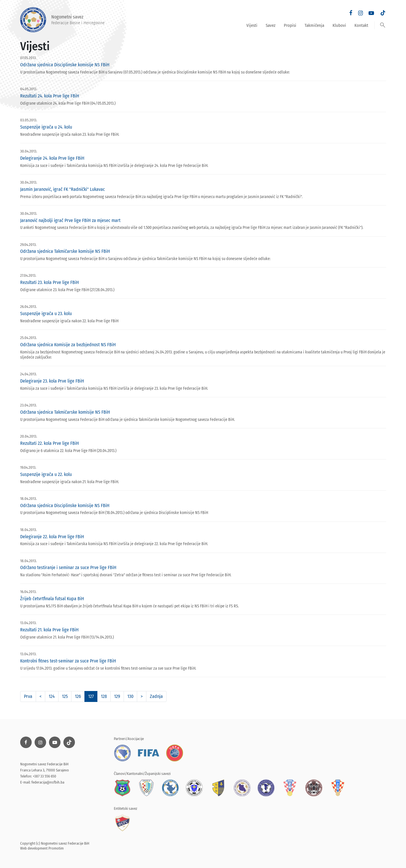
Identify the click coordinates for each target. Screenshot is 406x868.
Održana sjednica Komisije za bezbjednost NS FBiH (68, 345)
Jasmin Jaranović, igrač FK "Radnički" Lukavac (63, 189)
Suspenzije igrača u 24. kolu (46, 127)
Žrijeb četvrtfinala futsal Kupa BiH (52, 599)
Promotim (56, 848)
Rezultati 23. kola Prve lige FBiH (50, 282)
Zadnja (156, 696)
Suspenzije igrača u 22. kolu (46, 474)
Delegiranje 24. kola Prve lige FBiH (52, 158)
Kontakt (361, 25)
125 (65, 696)
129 (117, 696)
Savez (271, 25)
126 (78, 696)
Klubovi (339, 25)
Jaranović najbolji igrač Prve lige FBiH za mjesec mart (70, 220)
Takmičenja (314, 25)
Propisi (290, 25)
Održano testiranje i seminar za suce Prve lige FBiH (68, 567)
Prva (28, 696)
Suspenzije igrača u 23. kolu (46, 314)
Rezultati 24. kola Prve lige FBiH (50, 96)
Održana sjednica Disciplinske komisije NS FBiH (65, 65)
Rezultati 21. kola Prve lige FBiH (49, 630)
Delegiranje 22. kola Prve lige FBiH (52, 537)
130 (130, 696)
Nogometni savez (62, 20)
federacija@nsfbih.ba (48, 782)
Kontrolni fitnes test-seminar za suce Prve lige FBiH (68, 661)
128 (104, 696)
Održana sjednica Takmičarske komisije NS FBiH (65, 251)
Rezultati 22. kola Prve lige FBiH (50, 443)
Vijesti (252, 25)
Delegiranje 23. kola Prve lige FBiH (52, 381)
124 (52, 696)
